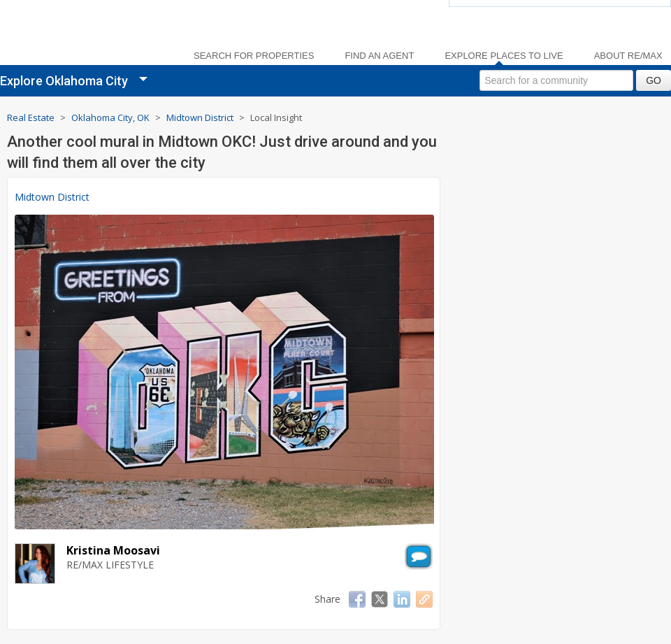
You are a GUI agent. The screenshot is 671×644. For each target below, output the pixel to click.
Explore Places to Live (504, 56)
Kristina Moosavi (113, 550)
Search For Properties (254, 56)
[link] (84, 35)
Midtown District (52, 197)
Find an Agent (379, 56)
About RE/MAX (628, 56)
